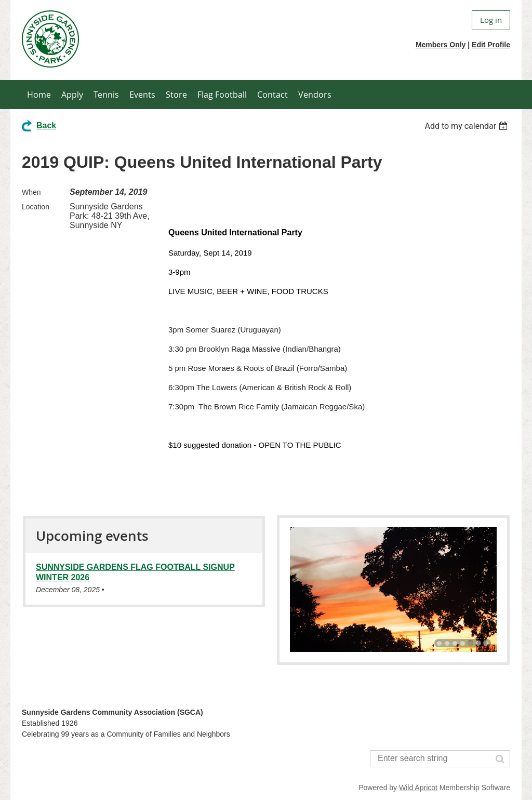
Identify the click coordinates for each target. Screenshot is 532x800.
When (31, 192)
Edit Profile (491, 45)
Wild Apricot (418, 788)
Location (36, 207)
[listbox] (467, 126)
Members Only (441, 45)
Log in (491, 20)
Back (46, 125)
